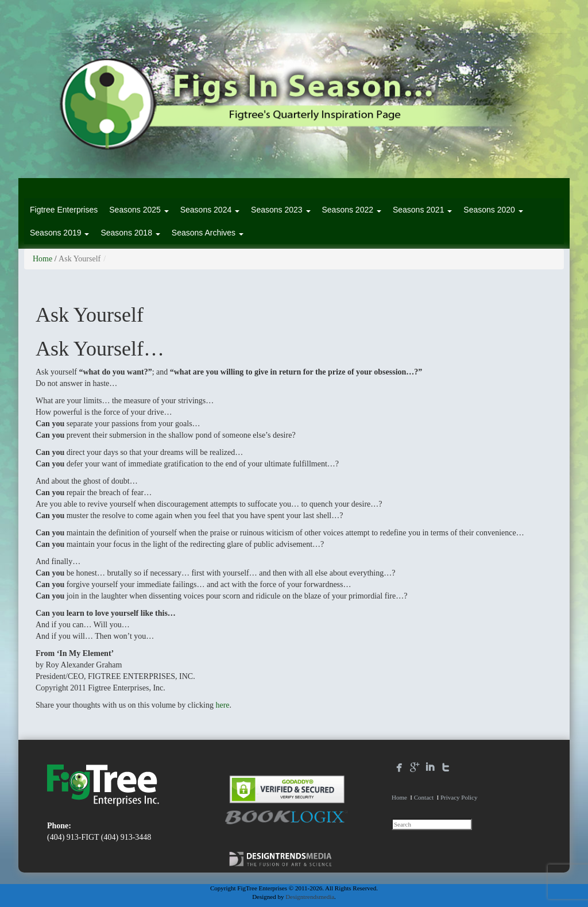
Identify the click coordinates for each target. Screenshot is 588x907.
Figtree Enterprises (64, 210)
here (222, 705)
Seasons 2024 (210, 210)
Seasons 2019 (59, 233)
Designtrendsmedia (310, 897)
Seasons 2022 (352, 210)
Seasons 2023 (281, 210)
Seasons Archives (208, 233)
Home (42, 259)
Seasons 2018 (130, 233)
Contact (424, 797)
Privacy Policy (459, 797)
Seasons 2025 (139, 210)
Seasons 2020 (493, 210)
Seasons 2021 (422, 210)
